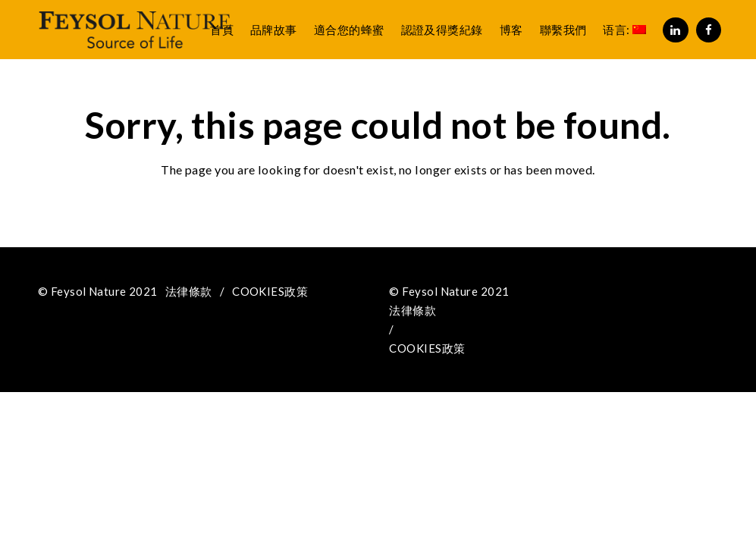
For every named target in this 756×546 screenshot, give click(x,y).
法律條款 (189, 291)
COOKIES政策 (270, 291)
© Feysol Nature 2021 (98, 291)
